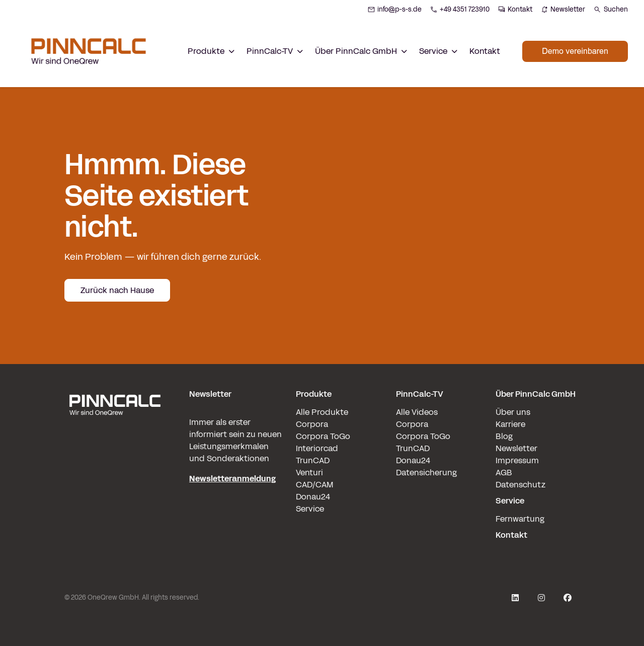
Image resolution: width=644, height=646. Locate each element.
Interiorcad (317, 448)
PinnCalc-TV (420, 394)
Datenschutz (520, 485)
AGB (504, 473)
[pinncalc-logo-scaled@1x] (115, 465)
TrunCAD (313, 460)
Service (310, 509)
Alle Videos (417, 412)
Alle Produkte (322, 412)
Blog (504, 436)
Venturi (309, 473)
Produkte (314, 394)
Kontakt (485, 51)
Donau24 (313, 497)
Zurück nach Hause (117, 290)
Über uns (513, 412)
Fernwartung (520, 519)
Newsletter (516, 448)
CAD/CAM (315, 485)
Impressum (517, 460)
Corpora (312, 424)
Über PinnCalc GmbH (536, 394)
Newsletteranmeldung (232, 479)
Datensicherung (426, 473)
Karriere (510, 424)
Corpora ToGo (323, 436)
